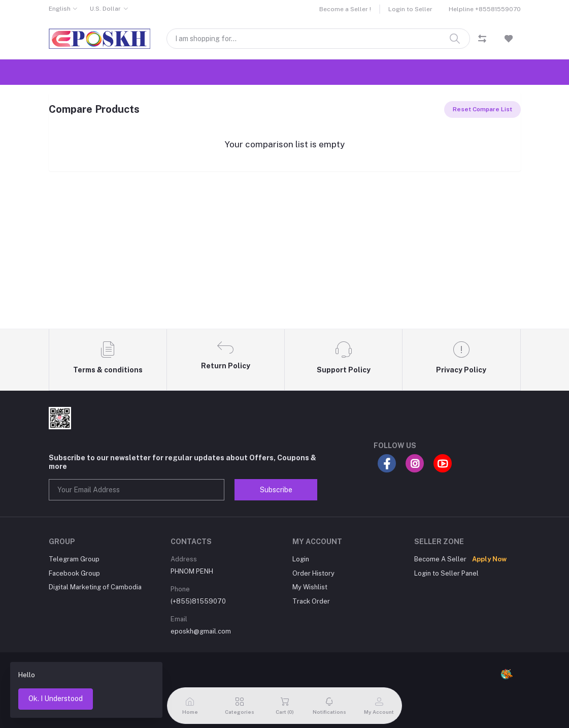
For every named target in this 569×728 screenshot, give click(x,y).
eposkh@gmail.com (201, 631)
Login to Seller (410, 9)
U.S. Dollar (105, 9)
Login (301, 559)
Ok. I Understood (56, 699)
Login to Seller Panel (446, 573)
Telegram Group (74, 559)
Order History (313, 573)
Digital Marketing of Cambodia (95, 587)
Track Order (311, 601)
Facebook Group (74, 573)
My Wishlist (310, 587)
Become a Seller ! (345, 9)
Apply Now (489, 559)
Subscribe (276, 490)
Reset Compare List (482, 109)
